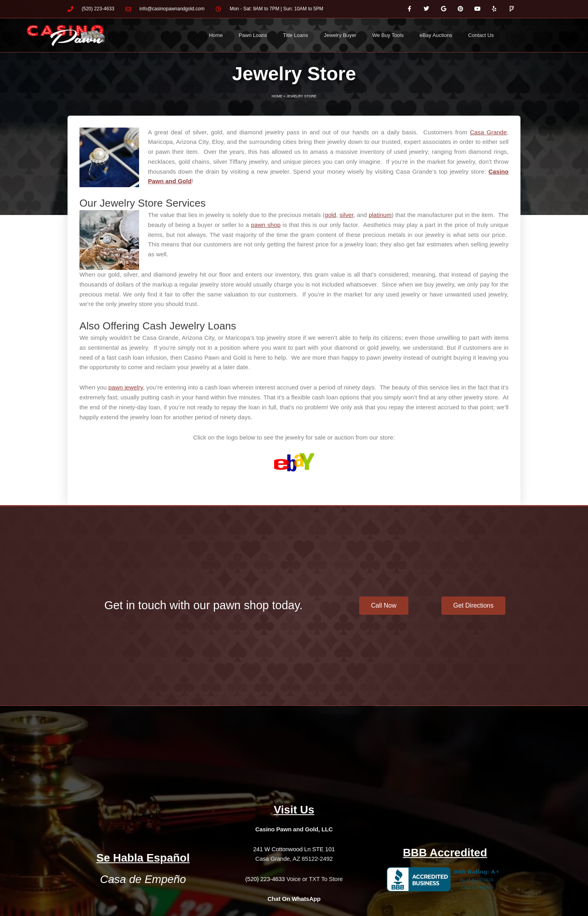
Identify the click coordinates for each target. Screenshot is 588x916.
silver (347, 215)
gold (330, 215)
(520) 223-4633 (265, 879)
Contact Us (481, 35)
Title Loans (295, 35)
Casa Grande (488, 132)
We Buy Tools (388, 35)
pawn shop (266, 225)
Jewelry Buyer (340, 35)
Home (216, 35)
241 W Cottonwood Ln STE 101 (294, 849)
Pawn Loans (253, 35)
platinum (380, 215)
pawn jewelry (126, 387)
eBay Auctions (436, 35)
